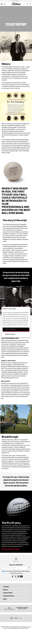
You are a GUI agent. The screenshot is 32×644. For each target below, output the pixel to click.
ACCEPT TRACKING (10, 329)
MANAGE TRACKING (10, 334)
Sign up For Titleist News (16, 565)
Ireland (16, 618)
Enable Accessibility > (15, 1)
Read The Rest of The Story (11, 549)
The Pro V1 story (11, 523)
